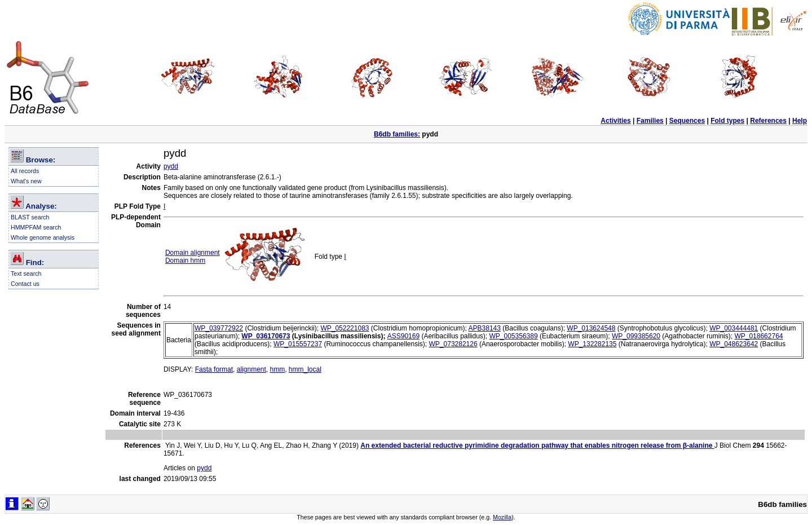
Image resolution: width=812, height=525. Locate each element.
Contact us (25, 284)
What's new (26, 181)
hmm (277, 369)
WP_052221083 (345, 328)
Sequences (687, 121)
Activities (615, 121)
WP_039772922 (219, 328)
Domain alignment (193, 253)
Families (650, 121)
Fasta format (214, 369)
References (768, 121)
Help (800, 121)
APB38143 (485, 328)
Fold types (727, 121)
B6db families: (397, 134)
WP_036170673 (266, 336)
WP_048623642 (734, 344)
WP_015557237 (298, 344)
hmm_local (305, 369)
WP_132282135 (592, 344)
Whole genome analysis (43, 237)
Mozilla (502, 517)
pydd (171, 166)
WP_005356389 (514, 336)
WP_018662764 (758, 336)
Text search (26, 273)
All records (25, 171)
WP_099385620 (636, 336)
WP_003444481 (734, 328)
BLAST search (30, 217)
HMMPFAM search (36, 227)
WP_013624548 (591, 328)
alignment (251, 369)
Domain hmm (185, 261)
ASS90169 (403, 336)
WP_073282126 (453, 344)
